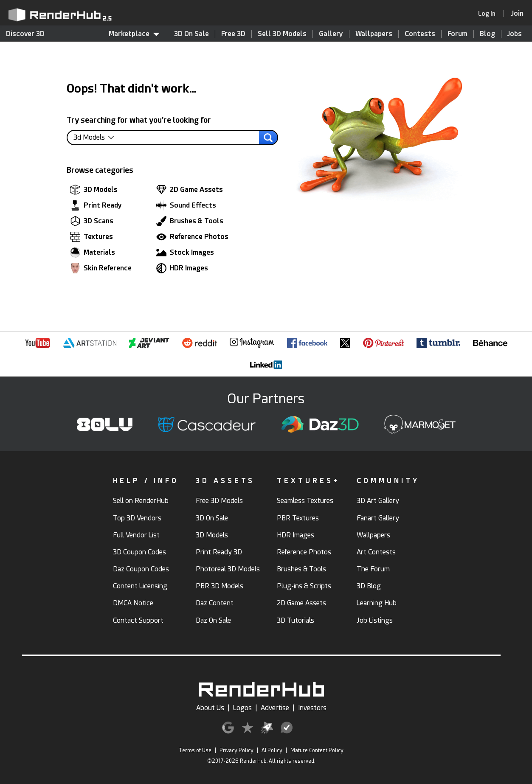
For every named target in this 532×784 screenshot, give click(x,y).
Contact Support (138, 620)
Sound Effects (186, 205)
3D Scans (92, 221)
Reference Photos (192, 237)
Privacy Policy (236, 750)
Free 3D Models (219, 501)
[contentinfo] (97, 138)
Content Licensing (140, 586)
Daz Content (215, 603)
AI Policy (272, 750)
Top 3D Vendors (137, 518)
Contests (420, 34)
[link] (490, 14)
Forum (457, 34)
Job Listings (375, 620)
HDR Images (182, 268)
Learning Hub (377, 603)
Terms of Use (195, 750)
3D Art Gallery (378, 501)
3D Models (94, 190)
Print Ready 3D (219, 552)
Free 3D (233, 34)
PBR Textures (298, 518)
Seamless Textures (305, 501)
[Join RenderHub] (517, 13)
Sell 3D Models (282, 34)
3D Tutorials (296, 620)
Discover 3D (25, 34)
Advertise (275, 708)
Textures (91, 237)
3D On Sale (191, 34)
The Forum (373, 569)
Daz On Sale (213, 620)
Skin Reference (101, 268)
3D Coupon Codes (139, 552)
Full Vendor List (136, 535)
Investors (312, 708)
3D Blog (369, 586)
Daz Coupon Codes (141, 569)
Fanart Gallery (378, 518)
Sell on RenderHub (141, 501)
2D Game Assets (190, 190)
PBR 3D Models (220, 586)
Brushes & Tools (190, 221)
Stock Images (185, 253)
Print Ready (96, 205)
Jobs (515, 34)
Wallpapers (374, 34)
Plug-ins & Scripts (304, 586)
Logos (242, 708)
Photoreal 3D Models (228, 569)
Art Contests (376, 552)
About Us (210, 708)
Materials (93, 253)
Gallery (331, 34)
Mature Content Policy (317, 750)
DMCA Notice (133, 603)
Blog (487, 34)
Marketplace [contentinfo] (134, 34)
